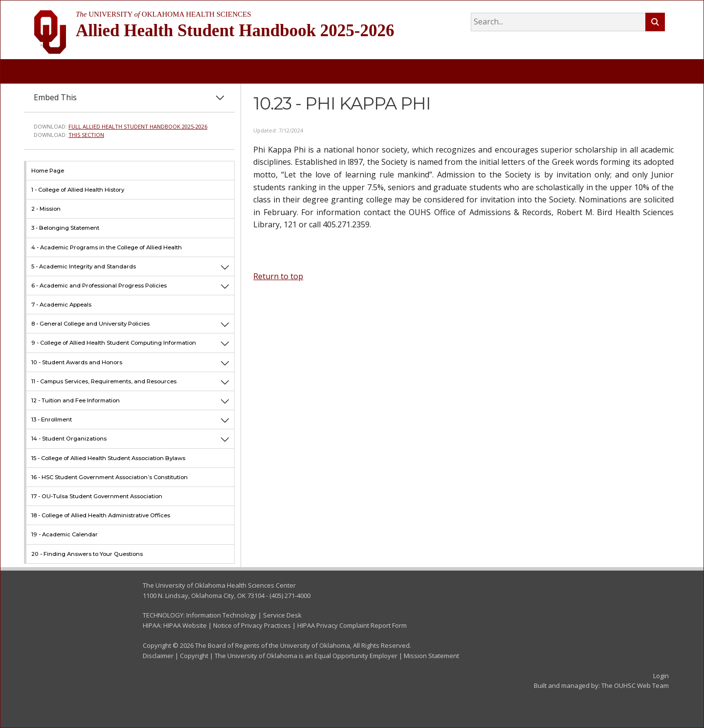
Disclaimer (158, 656)
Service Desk (282, 615)
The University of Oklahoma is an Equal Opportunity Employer (306, 656)
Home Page (48, 171)
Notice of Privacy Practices (252, 625)
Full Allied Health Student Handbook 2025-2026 (138, 126)
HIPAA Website (185, 625)
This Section (86, 135)
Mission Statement (431, 656)
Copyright (194, 656)
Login (661, 676)
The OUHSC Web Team (635, 685)
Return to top (278, 276)
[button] (225, 266)
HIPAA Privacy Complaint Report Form (352, 625)
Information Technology (221, 615)
